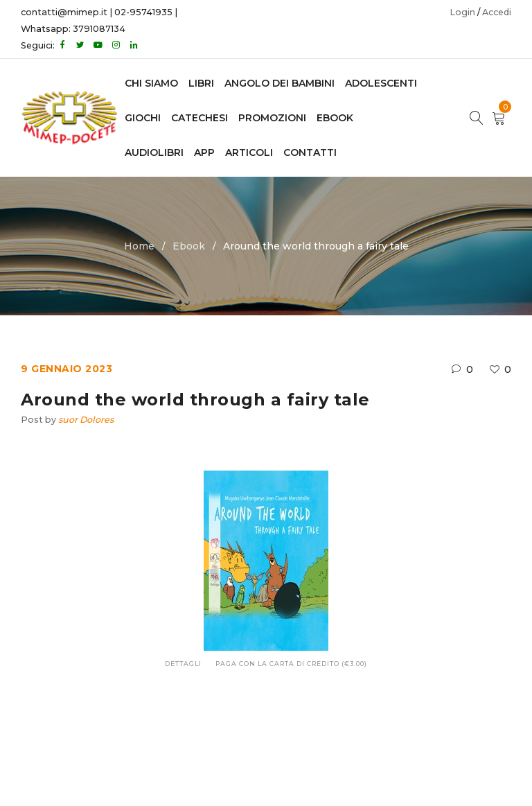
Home (139, 246)
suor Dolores (86, 420)
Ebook (189, 246)
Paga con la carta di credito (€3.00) (291, 664)
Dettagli (183, 664)
